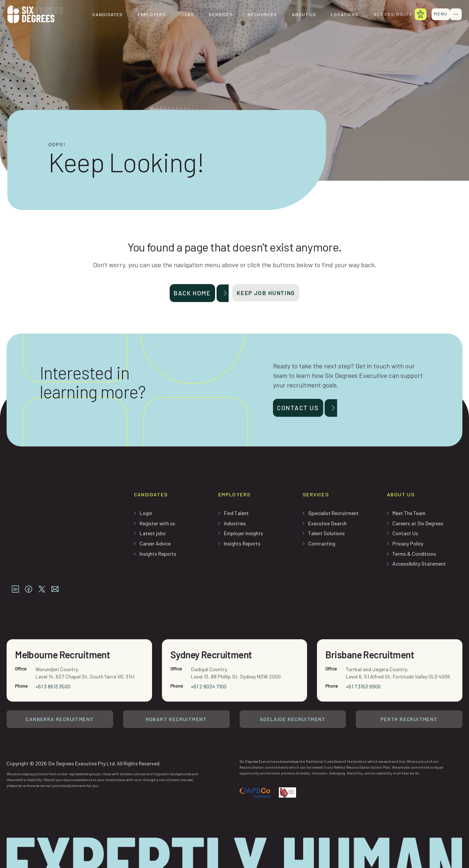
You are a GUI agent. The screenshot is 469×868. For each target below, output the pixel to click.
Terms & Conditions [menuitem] (414, 556)
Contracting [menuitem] (322, 546)
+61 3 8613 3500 (53, 664)
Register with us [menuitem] (157, 526)
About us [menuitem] (299, 15)
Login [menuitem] (146, 516)
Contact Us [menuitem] (405, 536)
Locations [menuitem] (340, 15)
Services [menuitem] (216, 15)
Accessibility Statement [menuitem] (419, 566)
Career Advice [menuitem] (155, 546)
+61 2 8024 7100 (209, 664)
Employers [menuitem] (147, 15)
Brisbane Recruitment (373, 631)
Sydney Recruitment (214, 631)
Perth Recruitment (409, 697)
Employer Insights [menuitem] (243, 536)
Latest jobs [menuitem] (153, 536)
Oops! (57, 144)
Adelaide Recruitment (293, 697)
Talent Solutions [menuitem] (326, 536)
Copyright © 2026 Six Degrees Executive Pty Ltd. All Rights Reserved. (84, 740)
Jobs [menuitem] (183, 15)
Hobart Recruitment (176, 697)
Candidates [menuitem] (103, 15)
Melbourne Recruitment (66, 631)
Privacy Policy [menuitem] (408, 546)
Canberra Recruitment (60, 697)
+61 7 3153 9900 (364, 664)
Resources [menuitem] (258, 15)
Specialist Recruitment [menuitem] (333, 516)
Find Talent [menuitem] (236, 516)
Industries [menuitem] (235, 526)
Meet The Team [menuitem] (409, 516)
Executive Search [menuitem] (327, 526)
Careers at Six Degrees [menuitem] (418, 526)
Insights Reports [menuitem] (158, 556)
